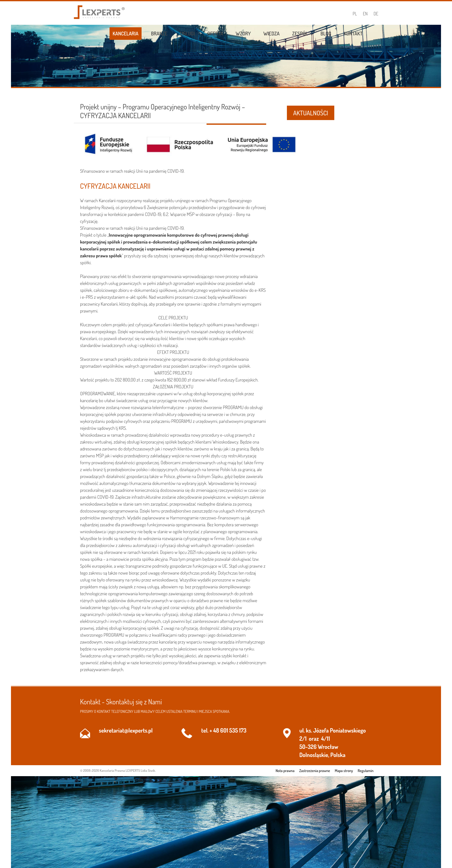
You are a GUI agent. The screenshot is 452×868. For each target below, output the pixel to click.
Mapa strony (344, 771)
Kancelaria (126, 34)
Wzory (243, 34)
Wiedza (272, 34)
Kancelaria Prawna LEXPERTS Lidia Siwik (127, 771)
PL (355, 14)
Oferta (215, 34)
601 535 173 (233, 730)
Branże (159, 34)
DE (376, 14)
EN (365, 14)
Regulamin (366, 771)
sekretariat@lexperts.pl (126, 730)
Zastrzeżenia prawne (315, 771)
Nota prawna (285, 771)
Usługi (188, 34)
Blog (326, 34)
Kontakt (353, 34)
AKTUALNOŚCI (311, 113)
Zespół (300, 34)
